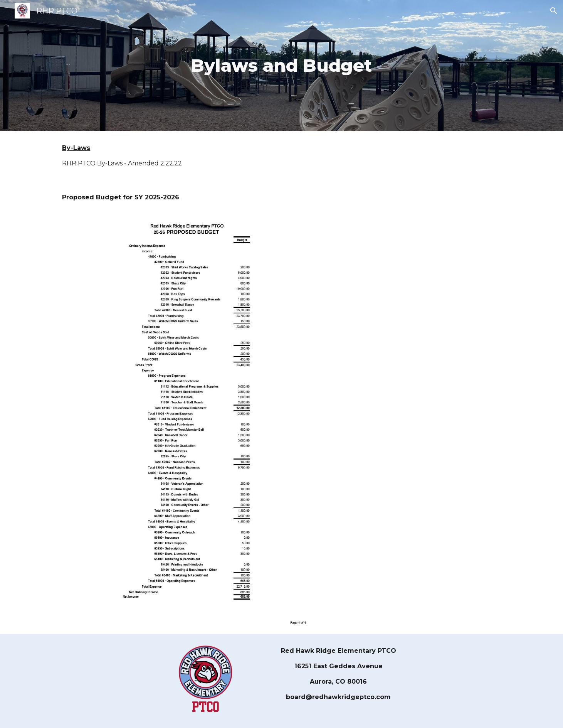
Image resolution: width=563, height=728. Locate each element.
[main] (282, 66)
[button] (554, 11)
